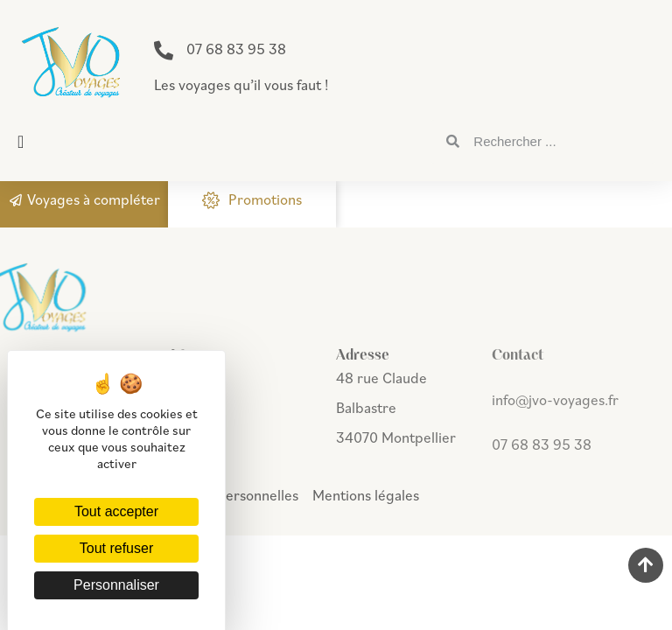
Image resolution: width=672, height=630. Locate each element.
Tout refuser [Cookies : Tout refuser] (116, 548)
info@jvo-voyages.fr (555, 400)
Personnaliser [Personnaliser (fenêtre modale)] (116, 585)
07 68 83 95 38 (236, 49)
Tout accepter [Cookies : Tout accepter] (116, 511)
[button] (21, 142)
